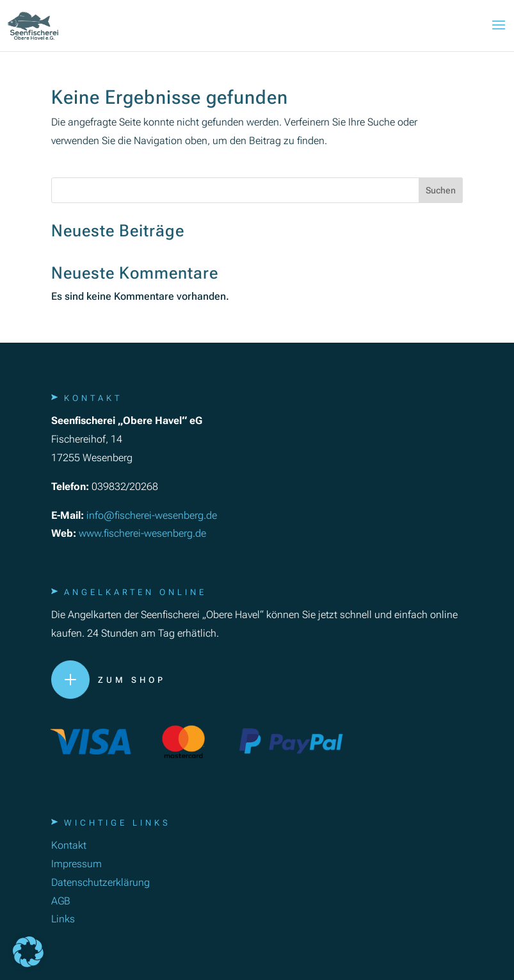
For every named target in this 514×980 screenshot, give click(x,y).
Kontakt (69, 845)
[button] (28, 952)
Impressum (76, 864)
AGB (61, 901)
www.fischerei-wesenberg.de (142, 533)
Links (63, 919)
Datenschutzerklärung (100, 882)
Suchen (441, 190)
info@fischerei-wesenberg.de (152, 515)
